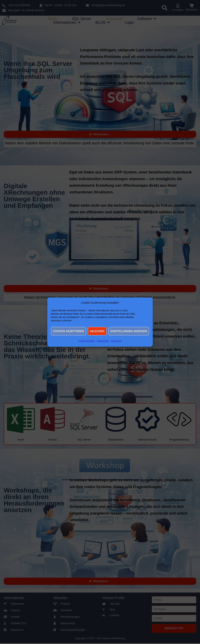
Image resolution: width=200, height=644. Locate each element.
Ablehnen (97, 331)
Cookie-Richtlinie (86, 341)
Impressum (116, 341)
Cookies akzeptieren (68, 331)
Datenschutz (103, 341)
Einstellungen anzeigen (129, 331)
